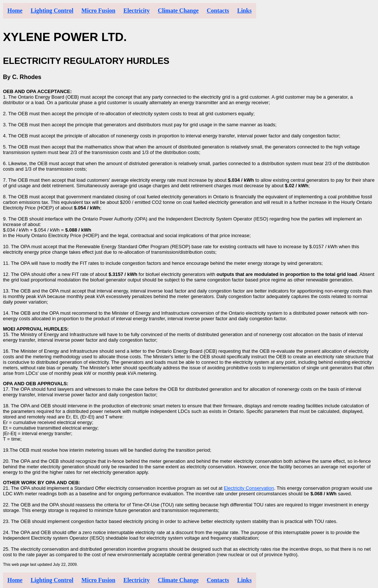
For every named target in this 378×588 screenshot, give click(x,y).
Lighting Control (52, 11)
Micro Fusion (99, 11)
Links (244, 11)
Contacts (218, 11)
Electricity (136, 11)
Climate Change (178, 11)
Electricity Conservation (249, 488)
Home (15, 11)
